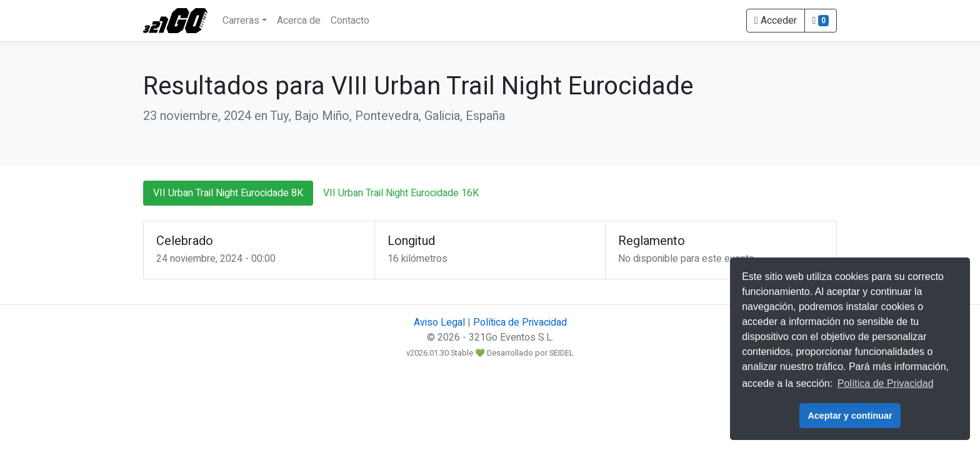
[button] (821, 21)
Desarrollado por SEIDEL (530, 353)
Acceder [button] (776, 21)
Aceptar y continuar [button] (850, 416)
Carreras (241, 21)
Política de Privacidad (520, 322)
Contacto (350, 21)
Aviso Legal (439, 322)
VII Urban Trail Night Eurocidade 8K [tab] (228, 193)
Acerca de (299, 21)
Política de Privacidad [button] (886, 383)
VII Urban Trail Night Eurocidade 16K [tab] (401, 193)
